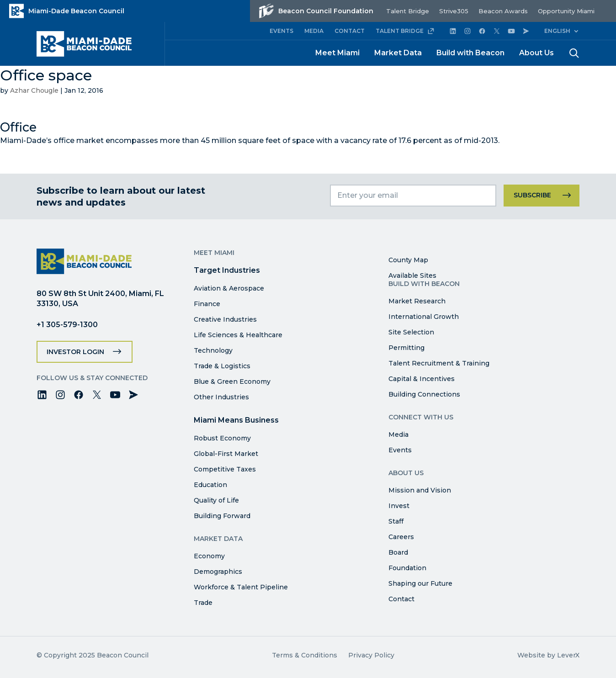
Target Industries (227, 270)
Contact (401, 599)
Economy (209, 556)
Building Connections (424, 394)
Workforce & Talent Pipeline (241, 587)
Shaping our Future (420, 583)
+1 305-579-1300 (67, 325)
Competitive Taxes (225, 469)
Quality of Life (216, 500)
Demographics (218, 572)
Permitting (406, 348)
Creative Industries (225, 319)
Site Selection (411, 332)
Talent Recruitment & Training (439, 363)
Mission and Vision (420, 490)
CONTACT (350, 31)
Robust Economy (222, 438)
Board (398, 552)
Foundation (407, 568)
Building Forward (222, 516)
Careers (401, 537)
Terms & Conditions (305, 655)
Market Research (417, 301)
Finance (207, 304)
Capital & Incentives (422, 379)
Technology (213, 350)
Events (400, 450)
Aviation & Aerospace (229, 288)
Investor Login (75, 352)
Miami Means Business (236, 420)
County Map (408, 260)
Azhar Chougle (34, 90)
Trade (203, 603)
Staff (396, 521)
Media (398, 434)
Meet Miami (337, 53)
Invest (399, 506)
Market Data (398, 53)
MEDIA (314, 31)
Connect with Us (421, 417)
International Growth (424, 317)
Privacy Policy (371, 655)
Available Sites (412, 275)
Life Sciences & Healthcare (238, 335)
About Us (536, 53)
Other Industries (221, 397)
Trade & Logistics (222, 366)
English (557, 31)
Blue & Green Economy (232, 381)
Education (210, 485)
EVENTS (281, 31)
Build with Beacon (470, 53)
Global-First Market (226, 454)
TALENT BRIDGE (405, 31)
